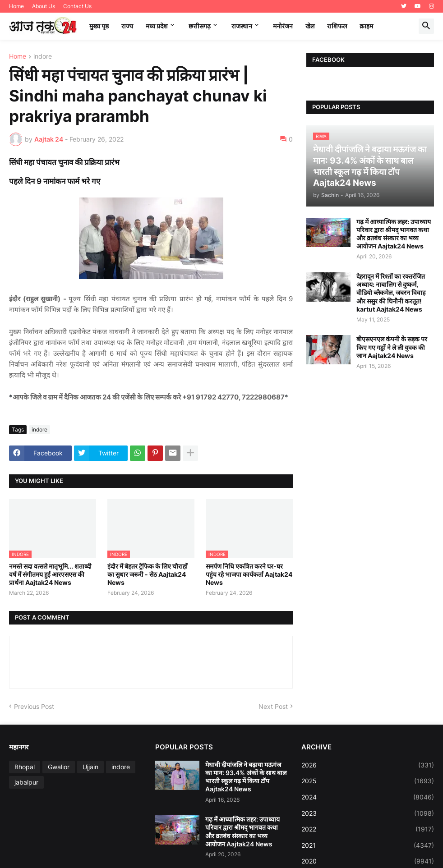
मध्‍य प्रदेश (157, 26)
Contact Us (77, 6)
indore (43, 57)
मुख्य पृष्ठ (99, 26)
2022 (368, 829)
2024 (368, 797)
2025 (368, 781)
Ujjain (90, 767)
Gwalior (59, 767)
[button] (426, 26)
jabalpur (26, 782)
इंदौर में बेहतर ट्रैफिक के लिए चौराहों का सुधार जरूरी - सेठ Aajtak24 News (148, 574)
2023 (368, 813)
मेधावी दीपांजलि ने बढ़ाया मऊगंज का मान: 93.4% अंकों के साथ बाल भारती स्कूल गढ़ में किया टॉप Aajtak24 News (246, 777)
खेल (310, 26)
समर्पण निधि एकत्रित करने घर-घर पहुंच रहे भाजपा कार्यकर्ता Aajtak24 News (249, 574)
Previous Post (34, 706)
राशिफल (337, 26)
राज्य (127, 26)
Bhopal (25, 767)
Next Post (273, 706)
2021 (368, 845)
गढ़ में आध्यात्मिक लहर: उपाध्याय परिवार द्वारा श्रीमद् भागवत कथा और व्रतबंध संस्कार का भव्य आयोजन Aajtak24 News (394, 234)
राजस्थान (242, 26)
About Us (44, 6)
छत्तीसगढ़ (200, 26)
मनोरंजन (283, 26)
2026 (368, 765)
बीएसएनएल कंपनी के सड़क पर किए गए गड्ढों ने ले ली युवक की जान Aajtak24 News (392, 347)
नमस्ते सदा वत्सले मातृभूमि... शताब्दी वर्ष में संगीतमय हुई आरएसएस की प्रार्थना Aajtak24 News (50, 574)
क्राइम (366, 26)
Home (16, 6)
